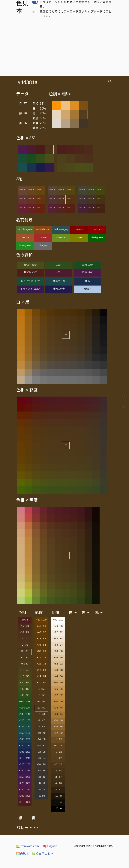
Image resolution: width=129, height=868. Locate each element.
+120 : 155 (24, 720)
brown (43, 237)
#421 (100, 208)
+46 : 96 (41, 626)
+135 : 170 (24, 727)
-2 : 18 (58, 771)
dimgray (43, 245)
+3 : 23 (58, 752)
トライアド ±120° (30, 281)
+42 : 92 (41, 632)
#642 (31, 190)
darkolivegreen (25, 229)
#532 (61, 199)
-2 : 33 (25, 645)
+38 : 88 (41, 639)
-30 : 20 (41, 764)
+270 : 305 (24, 783)
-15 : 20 (24, 626)
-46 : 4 (41, 789)
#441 (100, 190)
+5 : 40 (24, 664)
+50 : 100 (41, 620)
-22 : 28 (41, 752)
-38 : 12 (41, 777)
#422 (91, 208)
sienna (25, 237)
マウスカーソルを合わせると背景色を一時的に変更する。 (76, 4)
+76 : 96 (58, 626)
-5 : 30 (25, 639)
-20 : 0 (58, 808)
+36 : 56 (58, 689)
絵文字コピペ (43, 854)
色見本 (22, 854)
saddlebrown (43, 229)
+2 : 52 (41, 701)
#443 (82, 190)
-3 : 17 (58, 777)
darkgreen (97, 237)
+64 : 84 (58, 645)
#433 (82, 199)
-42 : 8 (41, 783)
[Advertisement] (65, 48)
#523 (52, 208)
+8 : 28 (58, 739)
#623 (22, 208)
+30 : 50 (58, 701)
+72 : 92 (58, 632)
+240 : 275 (24, 771)
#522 (61, 208)
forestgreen (25, 245)
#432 (91, 199)
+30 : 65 (25, 683)
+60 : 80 (58, 651)
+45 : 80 (25, 689)
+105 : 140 (24, 714)
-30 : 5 (25, 620)
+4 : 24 (58, 745)
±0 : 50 (41, 708)
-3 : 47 (41, 720)
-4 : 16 (58, 783)
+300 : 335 (24, 796)
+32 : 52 (58, 695)
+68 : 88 (58, 639)
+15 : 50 (25, 676)
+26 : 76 (41, 657)
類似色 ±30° (30, 265)
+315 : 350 (24, 802)
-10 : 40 (41, 733)
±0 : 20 (58, 764)
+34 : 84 (41, 645)
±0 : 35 (24, 651)
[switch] (35, 2)
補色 (87, 281)
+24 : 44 (58, 714)
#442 (91, 190)
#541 (70, 190)
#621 (40, 208)
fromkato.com (27, 846)
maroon (79, 229)
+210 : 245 (24, 758)
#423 (82, 208)
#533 (52, 199)
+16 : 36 (58, 727)
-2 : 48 (41, 714)
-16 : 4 (58, 802)
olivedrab (61, 237)
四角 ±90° (87, 265)
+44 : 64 (58, 676)
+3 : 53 (41, 695)
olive (79, 237)
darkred (97, 229)
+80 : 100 (58, 620)
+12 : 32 (58, 733)
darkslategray (61, 229)
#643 (22, 190)
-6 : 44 (41, 727)
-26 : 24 (41, 758)
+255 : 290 (24, 777)
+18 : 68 (41, 670)
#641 (40, 190)
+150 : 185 (24, 733)
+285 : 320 (24, 789)
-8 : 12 (58, 789)
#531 (70, 199)
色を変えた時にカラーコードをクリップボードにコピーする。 (76, 14)
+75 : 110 (25, 701)
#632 (31, 199)
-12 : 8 (58, 796)
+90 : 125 (25, 708)
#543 (52, 190)
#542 (61, 190)
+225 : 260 (24, 764)
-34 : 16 (41, 771)
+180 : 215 (24, 745)
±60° (59, 265)
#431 (100, 199)
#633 (22, 199)
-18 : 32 (41, 745)
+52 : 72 (58, 664)
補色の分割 (59, 281)
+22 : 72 (41, 664)
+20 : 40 (58, 720)
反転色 (87, 289)
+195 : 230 (24, 752)
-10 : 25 (24, 632)
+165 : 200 (24, 739)
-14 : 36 (41, 739)
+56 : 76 (58, 657)
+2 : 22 (58, 758)
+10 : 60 (41, 683)
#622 (31, 208)
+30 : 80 (41, 651)
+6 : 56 (41, 689)
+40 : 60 (58, 683)
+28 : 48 (58, 708)
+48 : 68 (58, 670)
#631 (40, 199)
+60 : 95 (25, 695)
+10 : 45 (25, 670)
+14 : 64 (41, 676)
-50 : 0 (41, 796)
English (50, 846)
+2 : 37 (24, 657)
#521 (70, 208)
